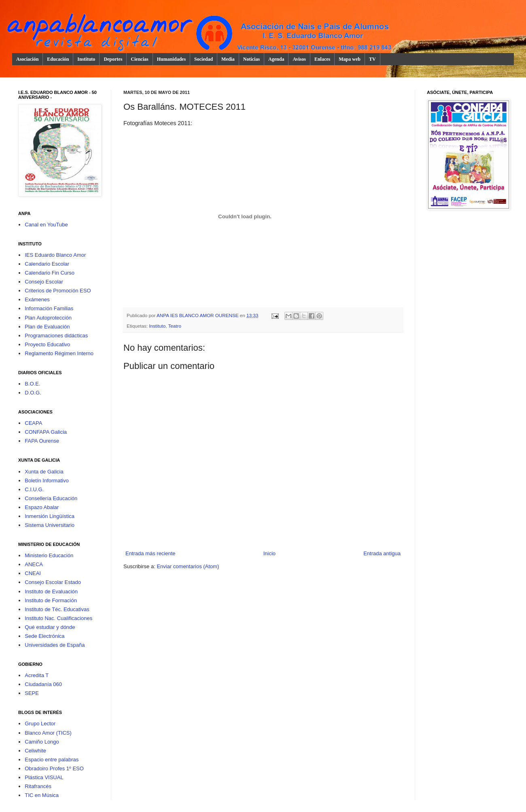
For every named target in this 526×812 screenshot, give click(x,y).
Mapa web (350, 59)
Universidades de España (55, 645)
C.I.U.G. (34, 489)
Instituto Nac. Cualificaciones (58, 618)
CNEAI (33, 573)
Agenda (276, 59)
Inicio (269, 553)
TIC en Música (42, 795)
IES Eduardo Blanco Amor (55, 255)
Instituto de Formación (51, 600)
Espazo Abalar (42, 507)
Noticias (251, 59)
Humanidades (171, 59)
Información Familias (49, 308)
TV (372, 59)
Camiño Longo (42, 742)
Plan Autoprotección (48, 318)
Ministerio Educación (49, 555)
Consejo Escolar (44, 282)
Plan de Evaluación (47, 327)
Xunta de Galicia (44, 472)
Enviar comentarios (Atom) (188, 566)
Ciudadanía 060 (43, 684)
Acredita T (37, 675)
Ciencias (139, 59)
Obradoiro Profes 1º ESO (54, 768)
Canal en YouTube (46, 225)
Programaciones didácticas (56, 336)
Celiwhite (35, 751)
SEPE (32, 693)
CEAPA (33, 423)
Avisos (299, 59)
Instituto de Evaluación (51, 591)
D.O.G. (33, 393)
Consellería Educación (51, 498)
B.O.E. (32, 384)
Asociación (27, 59)
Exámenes (37, 299)
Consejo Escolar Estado (53, 582)
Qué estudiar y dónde (50, 627)
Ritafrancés (38, 786)
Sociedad (204, 59)
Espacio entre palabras (52, 760)
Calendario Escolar (47, 264)
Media (228, 59)
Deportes (113, 59)
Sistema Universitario (50, 525)
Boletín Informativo (47, 481)
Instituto (86, 59)
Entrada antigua (382, 553)
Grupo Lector (40, 724)
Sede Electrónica (45, 636)
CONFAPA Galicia (46, 432)
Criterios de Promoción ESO (58, 291)
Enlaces (322, 59)
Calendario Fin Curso (50, 273)
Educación (58, 59)
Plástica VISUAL (44, 777)
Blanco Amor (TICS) (48, 733)
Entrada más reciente (151, 553)
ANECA (34, 564)
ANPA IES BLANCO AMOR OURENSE (198, 315)
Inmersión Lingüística (50, 516)
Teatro (174, 326)
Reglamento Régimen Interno (59, 353)
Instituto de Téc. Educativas (57, 609)
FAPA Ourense (42, 441)
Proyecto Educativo (47, 344)
